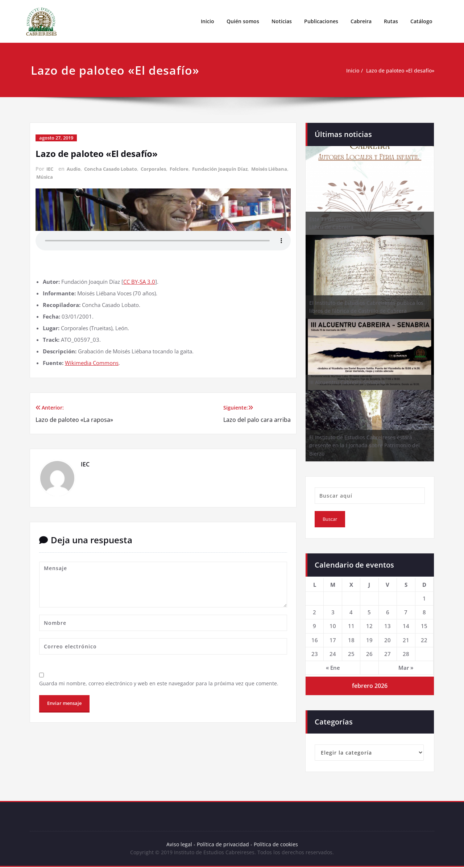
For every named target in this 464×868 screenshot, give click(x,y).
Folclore (188, 169)
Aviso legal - (179, 845)
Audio (75, 169)
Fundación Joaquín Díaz (231, 169)
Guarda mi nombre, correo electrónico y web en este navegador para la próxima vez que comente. (162, 683)
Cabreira (361, 21)
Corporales (161, 169)
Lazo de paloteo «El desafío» (398, 71)
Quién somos (243, 21)
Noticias (282, 21)
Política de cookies (276, 845)
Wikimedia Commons (92, 362)
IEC (50, 169)
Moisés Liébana (55, 176)
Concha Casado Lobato (115, 169)
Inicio (208, 21)
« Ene (333, 668)
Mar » (406, 668)
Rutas (391, 21)
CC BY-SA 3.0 (139, 281)
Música (87, 176)
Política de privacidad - (224, 845)
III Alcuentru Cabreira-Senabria (347, 382)
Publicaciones (321, 21)
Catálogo (421, 21)
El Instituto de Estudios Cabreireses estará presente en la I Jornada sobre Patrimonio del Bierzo (364, 445)
